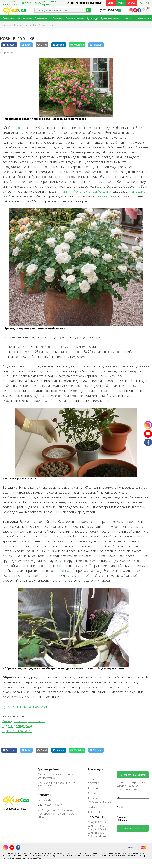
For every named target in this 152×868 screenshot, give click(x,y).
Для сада (93, 18)
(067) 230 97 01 (50, 805)
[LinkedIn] (59, 45)
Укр (148, 3)
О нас (91, 774)
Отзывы (93, 807)
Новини (122, 820)
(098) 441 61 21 (97, 826)
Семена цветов (75, 18)
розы (20, 128)
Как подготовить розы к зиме (24, 721)
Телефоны (96, 817)
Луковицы (41, 18)
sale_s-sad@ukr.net (49, 800)
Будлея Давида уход (17, 726)
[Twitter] (26, 45)
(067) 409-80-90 (110, 10)
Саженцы (8, 18)
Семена (58, 18)
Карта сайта (95, 812)
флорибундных (100, 191)
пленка (64, 571)
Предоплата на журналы (133, 775)
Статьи (132, 3)
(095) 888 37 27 (97, 833)
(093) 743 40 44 (97, 836)
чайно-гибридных (74, 191)
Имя (119, 797)
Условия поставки (94, 781)
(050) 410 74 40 (97, 829)
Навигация (96, 769)
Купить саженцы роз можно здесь (27, 707)
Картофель (25, 18)
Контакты (36, 3)
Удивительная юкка (17, 731)
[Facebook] (9, 45)
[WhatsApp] (77, 45)
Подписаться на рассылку (133, 828)
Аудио (121, 3)
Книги (127, 18)
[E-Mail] (42, 45)
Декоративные (110, 18)
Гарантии (26, 3)
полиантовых (106, 196)
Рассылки (122, 817)
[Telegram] (96, 45)
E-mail (120, 807)
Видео (111, 3)
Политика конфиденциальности (98, 800)
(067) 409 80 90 (97, 822)
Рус (142, 3)
